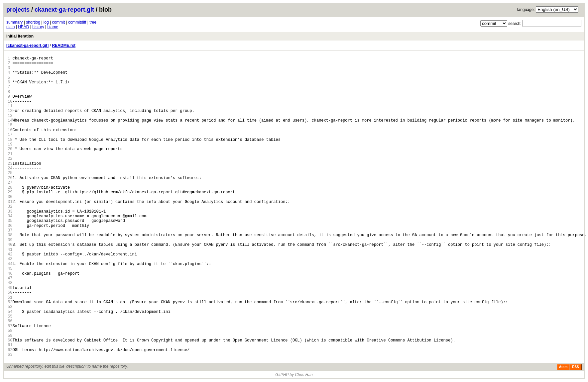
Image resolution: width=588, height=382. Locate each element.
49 (10, 288)
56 (10, 321)
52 (10, 302)
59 (10, 336)
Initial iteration (20, 36)
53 (10, 307)
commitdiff (77, 22)
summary (14, 22)
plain (10, 27)
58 (10, 331)
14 (10, 120)
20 (10, 149)
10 (10, 101)
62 (10, 350)
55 (10, 316)
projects (18, 10)
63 (10, 355)
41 (10, 250)
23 (10, 164)
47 (10, 278)
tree (93, 22)
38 (10, 235)
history (38, 27)
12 (10, 111)
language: (526, 10)
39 (10, 240)
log (46, 22)
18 (10, 140)
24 (10, 168)
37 (10, 230)
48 (10, 283)
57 (10, 326)
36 (10, 226)
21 (10, 154)
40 (10, 245)
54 (10, 312)
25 (10, 173)
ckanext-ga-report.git (64, 10)
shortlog (33, 22)
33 (10, 211)
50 (10, 292)
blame (53, 27)
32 (10, 206)
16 (10, 130)
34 (10, 216)
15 (10, 125)
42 (10, 254)
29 (10, 192)
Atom (563, 367)
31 (10, 202)
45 (10, 269)
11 (10, 106)
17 (10, 135)
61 (10, 345)
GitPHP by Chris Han (294, 375)
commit (58, 22)
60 (10, 340)
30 (10, 197)
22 (10, 159)
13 (10, 116)
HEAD (23, 27)
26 (10, 178)
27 (10, 183)
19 (10, 144)
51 (10, 297)
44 (10, 264)
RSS (576, 367)
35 (10, 221)
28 (10, 188)
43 (10, 259)
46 (10, 274)
